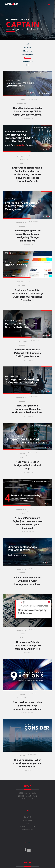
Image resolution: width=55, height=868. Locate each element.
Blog (27, 823)
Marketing (27, 51)
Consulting (27, 820)
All (28, 44)
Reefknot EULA (28, 830)
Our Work (27, 817)
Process (27, 58)
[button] (49, 5)
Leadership (27, 47)
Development (28, 62)
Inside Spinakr (28, 55)
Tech (28, 65)
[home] (10, 3)
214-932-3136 (28, 799)
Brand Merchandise (28, 827)
